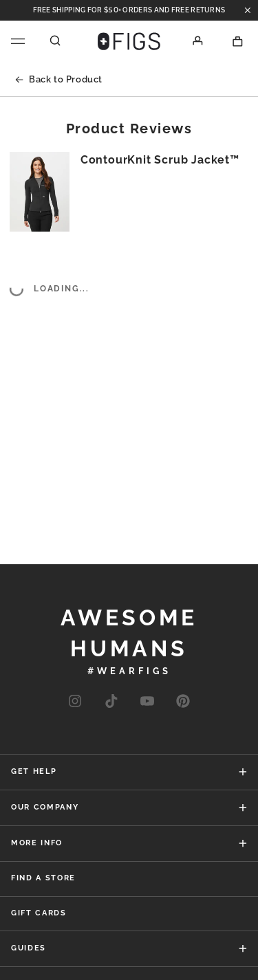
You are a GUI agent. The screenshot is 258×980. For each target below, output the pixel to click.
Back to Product (59, 79)
